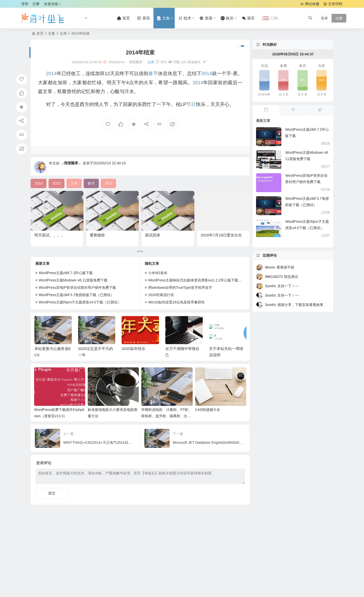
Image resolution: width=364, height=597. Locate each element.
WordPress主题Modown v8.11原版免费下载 (73, 280)
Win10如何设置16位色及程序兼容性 (176, 302)
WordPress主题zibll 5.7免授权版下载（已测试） (76, 295)
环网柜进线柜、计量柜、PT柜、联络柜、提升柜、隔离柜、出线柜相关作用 (167, 416)
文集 (52, 33)
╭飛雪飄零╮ (71, 163)
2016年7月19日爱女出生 (221, 235)
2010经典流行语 (161, 295)
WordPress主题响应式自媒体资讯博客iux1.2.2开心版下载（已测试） (202, 280)
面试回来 (153, 235)
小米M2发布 (158, 273)
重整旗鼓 (97, 235)
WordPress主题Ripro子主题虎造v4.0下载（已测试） (80, 302)
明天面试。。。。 (50, 235)
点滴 (63, 33)
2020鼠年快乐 (133, 349)
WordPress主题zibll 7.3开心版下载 (66, 273)
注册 (36, 4)
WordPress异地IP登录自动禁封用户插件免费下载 (77, 288)
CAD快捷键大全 (208, 410)
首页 (40, 33)
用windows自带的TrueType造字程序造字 (180, 288)
